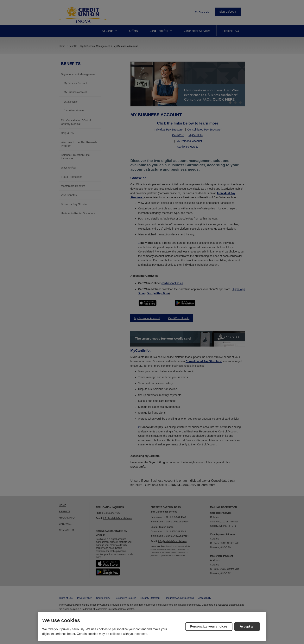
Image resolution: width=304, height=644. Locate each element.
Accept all (247, 626)
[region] (152, 627)
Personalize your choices (209, 626)
